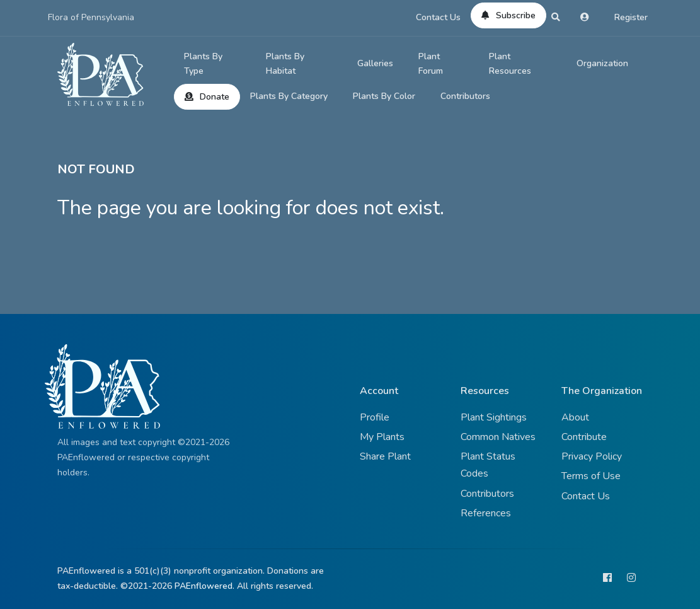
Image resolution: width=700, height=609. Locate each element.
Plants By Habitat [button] (285, 64)
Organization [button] (602, 63)
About (575, 417)
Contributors (465, 96)
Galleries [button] (375, 63)
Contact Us (438, 17)
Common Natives (498, 437)
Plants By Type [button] (203, 64)
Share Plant (385, 456)
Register (631, 17)
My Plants (382, 437)
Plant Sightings (494, 417)
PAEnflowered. (204, 586)
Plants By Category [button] (289, 96)
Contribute (584, 437)
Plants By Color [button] (384, 96)
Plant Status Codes (488, 465)
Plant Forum (431, 64)
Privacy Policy (592, 456)
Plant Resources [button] (510, 64)
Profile (375, 417)
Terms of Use (591, 476)
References (486, 513)
